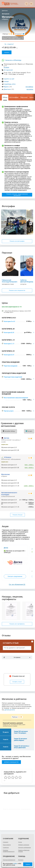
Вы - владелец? (9, 44)
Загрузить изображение (24, 848)
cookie (15, 864)
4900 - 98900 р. (29, 450)
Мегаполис (6, 474)
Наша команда (7, 845)
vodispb (6, 81)
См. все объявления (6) (17, 584)
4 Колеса (8, 457)
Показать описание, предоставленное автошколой (17, 195)
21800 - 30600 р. (29, 486)
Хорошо (28, 864)
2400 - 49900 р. (29, 447)
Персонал (24, 97)
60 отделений (8, 70)
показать (7, 52)
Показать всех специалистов (17, 290)
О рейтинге (6, 848)
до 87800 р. (30, 483)
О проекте (6, 842)
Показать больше (17, 515)
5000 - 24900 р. (29, 465)
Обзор (5, 97)
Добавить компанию (24, 845)
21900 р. (31, 480)
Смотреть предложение (15, 576)
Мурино (6, 87)
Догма (7, 438)
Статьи (20, 842)
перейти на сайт (9, 79)
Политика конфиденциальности (9, 851)
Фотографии (14, 97)
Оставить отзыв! (17, 682)
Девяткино (7, 89)
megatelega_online (10, 84)
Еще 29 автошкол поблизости (13, 38)
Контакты (21, 860)
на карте (6, 67)
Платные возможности (9, 860)
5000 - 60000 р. (29, 468)
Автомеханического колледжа (9, 494)
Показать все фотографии (17, 241)
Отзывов (19, 34)
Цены (31, 97)
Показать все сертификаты (17, 624)
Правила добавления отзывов (24, 851)
